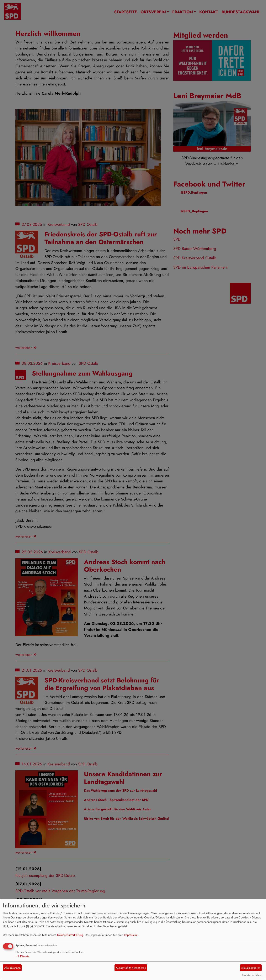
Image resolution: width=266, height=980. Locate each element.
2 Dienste (22, 956)
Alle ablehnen (12, 968)
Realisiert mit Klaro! (252, 975)
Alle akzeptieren (251, 968)
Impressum (131, 935)
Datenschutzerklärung (70, 935)
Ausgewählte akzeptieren (131, 968)
